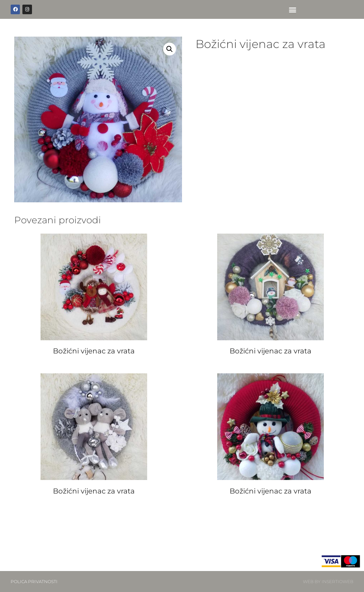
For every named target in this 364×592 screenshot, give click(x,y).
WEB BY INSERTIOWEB (328, 582)
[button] (293, 9)
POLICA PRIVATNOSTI (34, 582)
